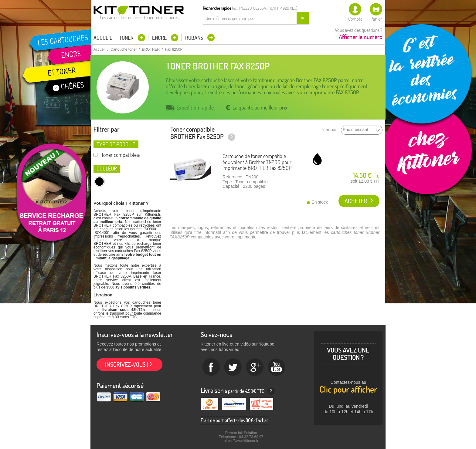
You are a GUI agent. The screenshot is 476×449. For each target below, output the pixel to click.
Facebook (211, 367)
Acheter (356, 201)
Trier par (329, 130)
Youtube (277, 367)
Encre (160, 38)
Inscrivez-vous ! (127, 365)
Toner (127, 38)
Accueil (103, 38)
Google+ (255, 367)
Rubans (195, 38)
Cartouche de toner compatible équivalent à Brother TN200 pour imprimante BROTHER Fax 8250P (257, 162)
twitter (233, 367)
